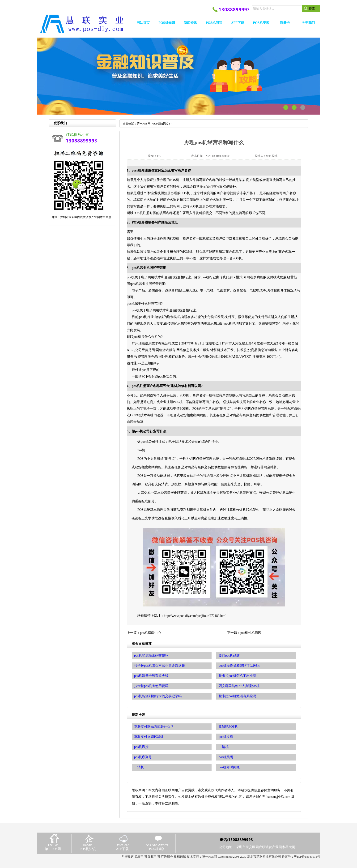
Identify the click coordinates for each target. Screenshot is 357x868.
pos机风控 (141, 747)
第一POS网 (144, 124)
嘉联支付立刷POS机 (149, 737)
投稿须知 (180, 857)
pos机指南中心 (151, 633)
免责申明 (141, 857)
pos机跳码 (226, 757)
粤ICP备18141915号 (307, 857)
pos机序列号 (143, 757)
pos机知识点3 (162, 124)
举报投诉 (128, 857)
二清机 (224, 747)
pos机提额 (226, 737)
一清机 (139, 767)
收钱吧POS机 (228, 727)
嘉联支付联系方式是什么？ (154, 727)
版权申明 (154, 857)
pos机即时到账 (229, 767)
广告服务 (167, 857)
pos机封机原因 (251, 633)
